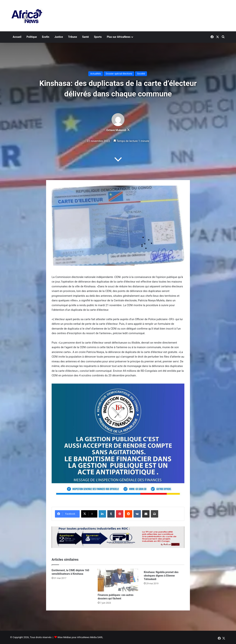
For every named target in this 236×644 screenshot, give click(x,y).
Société (141, 74)
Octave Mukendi (116, 130)
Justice (59, 37)
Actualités (96, 74)
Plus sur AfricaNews (119, 37)
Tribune (72, 37)
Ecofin (46, 37)
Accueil (17, 37)
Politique (32, 37)
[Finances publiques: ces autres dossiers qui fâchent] (118, 580)
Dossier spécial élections (119, 74)
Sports (98, 37)
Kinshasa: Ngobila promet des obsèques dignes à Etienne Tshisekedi (161, 576)
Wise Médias (64, 637)
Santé (85, 37)
